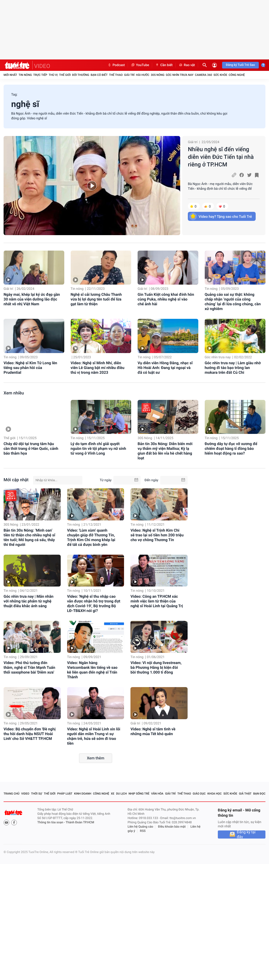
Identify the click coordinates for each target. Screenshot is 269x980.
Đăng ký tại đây (246, 834)
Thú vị (53, 75)
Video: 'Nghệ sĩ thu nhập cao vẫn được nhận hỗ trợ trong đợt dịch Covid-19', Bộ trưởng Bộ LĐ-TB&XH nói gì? (94, 604)
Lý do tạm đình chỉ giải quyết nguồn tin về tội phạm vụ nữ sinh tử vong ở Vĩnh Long (98, 449)
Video (25, 794)
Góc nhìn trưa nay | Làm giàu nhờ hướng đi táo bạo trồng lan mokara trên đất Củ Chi (233, 368)
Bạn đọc (259, 794)
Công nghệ (237, 75)
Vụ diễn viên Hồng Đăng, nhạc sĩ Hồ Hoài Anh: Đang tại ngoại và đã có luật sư (165, 368)
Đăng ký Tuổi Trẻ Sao (240, 65)
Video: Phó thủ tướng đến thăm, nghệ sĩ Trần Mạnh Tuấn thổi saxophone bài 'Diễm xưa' (29, 667)
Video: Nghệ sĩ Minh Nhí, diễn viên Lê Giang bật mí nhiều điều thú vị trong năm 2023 (98, 368)
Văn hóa (157, 794)
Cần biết (164, 65)
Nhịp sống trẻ (139, 794)
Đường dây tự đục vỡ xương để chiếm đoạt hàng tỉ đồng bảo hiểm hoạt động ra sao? (231, 449)
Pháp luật (65, 794)
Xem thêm (96, 758)
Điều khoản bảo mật (172, 827)
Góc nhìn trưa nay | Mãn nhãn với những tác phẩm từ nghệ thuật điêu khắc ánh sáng (29, 601)
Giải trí (129, 75)
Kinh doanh (83, 794)
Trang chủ (12, 794)
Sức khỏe (220, 75)
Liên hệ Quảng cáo (140, 827)
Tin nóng (25, 75)
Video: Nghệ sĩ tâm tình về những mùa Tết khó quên (153, 731)
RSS (143, 831)
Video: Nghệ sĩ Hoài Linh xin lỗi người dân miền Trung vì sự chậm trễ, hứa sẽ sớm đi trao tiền (94, 736)
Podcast (116, 65)
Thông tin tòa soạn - (52, 822)
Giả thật (245, 794)
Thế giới (65, 75)
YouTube (140, 65)
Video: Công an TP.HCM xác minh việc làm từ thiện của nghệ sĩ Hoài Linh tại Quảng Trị (157, 601)
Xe (113, 794)
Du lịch (122, 794)
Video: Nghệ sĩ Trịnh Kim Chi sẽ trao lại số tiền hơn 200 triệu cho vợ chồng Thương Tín (157, 535)
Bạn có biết (99, 75)
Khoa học (214, 794)
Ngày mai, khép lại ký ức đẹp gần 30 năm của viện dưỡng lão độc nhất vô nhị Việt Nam (32, 299)
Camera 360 (204, 75)
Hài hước (143, 75)
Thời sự (36, 794)
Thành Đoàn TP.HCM (80, 822)
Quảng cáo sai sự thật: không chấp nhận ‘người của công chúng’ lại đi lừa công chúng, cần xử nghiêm (233, 302)
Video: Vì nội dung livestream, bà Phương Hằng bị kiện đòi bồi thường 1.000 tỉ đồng (156, 667)
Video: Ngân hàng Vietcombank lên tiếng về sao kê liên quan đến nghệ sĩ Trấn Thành (92, 670)
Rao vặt (187, 65)
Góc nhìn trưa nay (180, 75)
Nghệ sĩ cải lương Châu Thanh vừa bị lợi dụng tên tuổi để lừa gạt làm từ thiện (96, 299)
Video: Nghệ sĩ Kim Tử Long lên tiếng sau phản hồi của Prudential (30, 368)
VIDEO (42, 66)
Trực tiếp (40, 75)
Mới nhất (10, 75)
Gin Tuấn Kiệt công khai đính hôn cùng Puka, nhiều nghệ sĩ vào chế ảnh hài (166, 299)
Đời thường (81, 75)
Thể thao (116, 75)
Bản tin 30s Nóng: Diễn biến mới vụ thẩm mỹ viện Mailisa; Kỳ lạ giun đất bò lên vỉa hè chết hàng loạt (165, 451)
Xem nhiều (14, 393)
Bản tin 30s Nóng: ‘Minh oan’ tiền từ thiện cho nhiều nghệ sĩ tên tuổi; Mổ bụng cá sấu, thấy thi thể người (29, 537)
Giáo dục (199, 794)
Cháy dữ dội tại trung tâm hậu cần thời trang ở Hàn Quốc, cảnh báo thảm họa (31, 449)
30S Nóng (157, 75)
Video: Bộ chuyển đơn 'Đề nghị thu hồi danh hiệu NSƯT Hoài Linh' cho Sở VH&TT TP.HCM (30, 734)
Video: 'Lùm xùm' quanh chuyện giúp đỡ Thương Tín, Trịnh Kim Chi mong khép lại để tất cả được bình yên (91, 537)
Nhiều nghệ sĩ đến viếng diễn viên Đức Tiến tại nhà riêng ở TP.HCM (221, 157)
